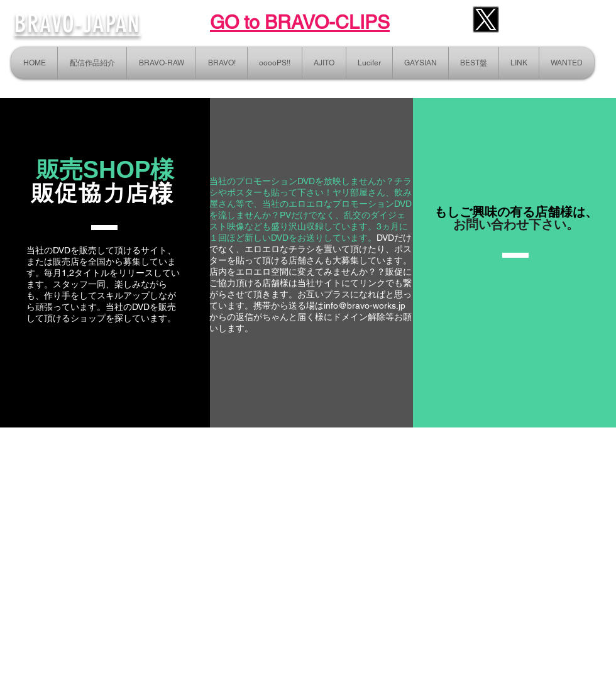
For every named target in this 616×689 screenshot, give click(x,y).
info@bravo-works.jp (365, 306)
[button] (519, 63)
